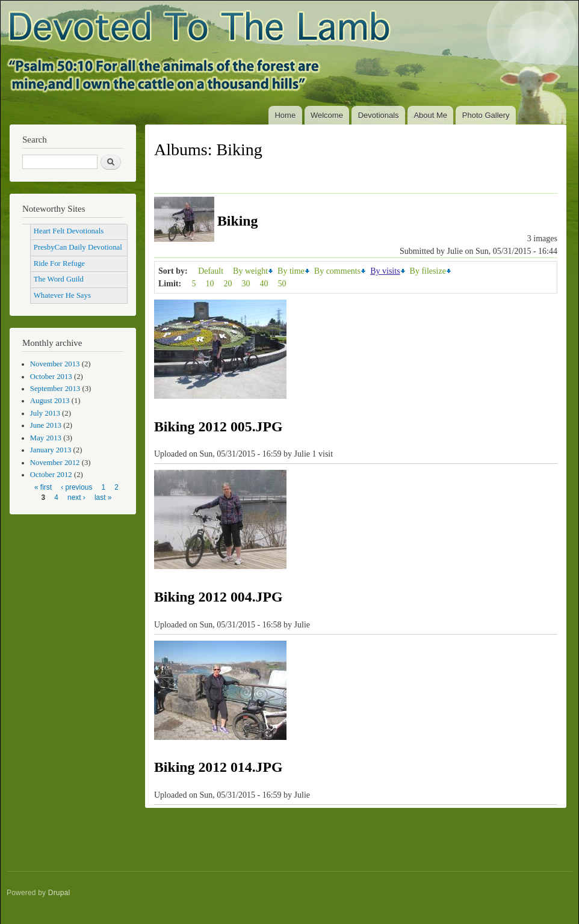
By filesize (428, 271)
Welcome (327, 115)
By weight (250, 271)
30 (246, 284)
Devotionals (379, 115)
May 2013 (46, 438)
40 (264, 284)
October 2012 (51, 475)
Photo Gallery (486, 115)
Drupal (59, 893)
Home (285, 115)
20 (228, 284)
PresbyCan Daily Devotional (78, 247)
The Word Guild (59, 279)
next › (76, 497)
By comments (337, 271)
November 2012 (55, 463)
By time (291, 271)
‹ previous (76, 487)
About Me (430, 115)
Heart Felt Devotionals (69, 231)
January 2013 (51, 450)
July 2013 (45, 413)
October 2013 (51, 377)
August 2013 (50, 401)
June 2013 (46, 425)
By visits (385, 271)
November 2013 (55, 364)
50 (282, 284)
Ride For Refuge (59, 263)
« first (43, 487)
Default (211, 271)
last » (103, 497)
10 (210, 284)
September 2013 (55, 389)
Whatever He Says (62, 295)
